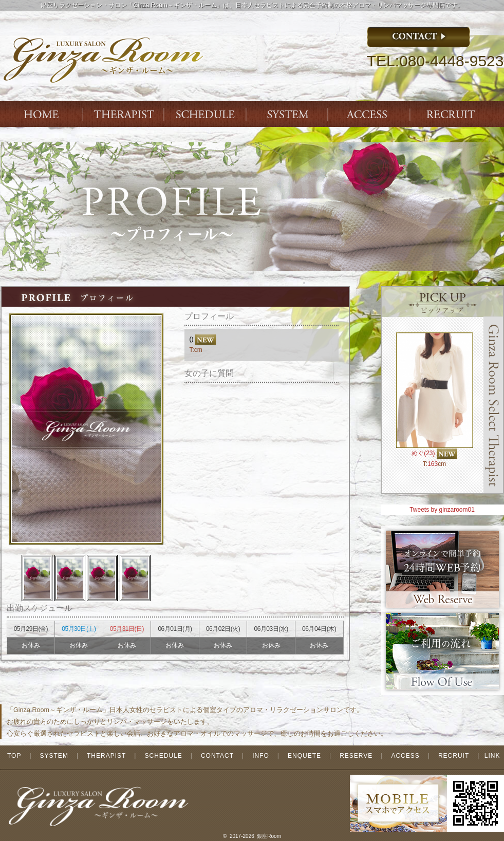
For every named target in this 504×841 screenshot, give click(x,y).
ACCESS (370, 114)
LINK (492, 756)
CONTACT (217, 756)
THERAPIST (124, 114)
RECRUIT (454, 756)
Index (42, 114)
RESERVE (356, 756)
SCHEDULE (163, 756)
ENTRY (453, 114)
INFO (261, 756)
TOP (14, 756)
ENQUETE (304, 756)
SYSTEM (288, 114)
